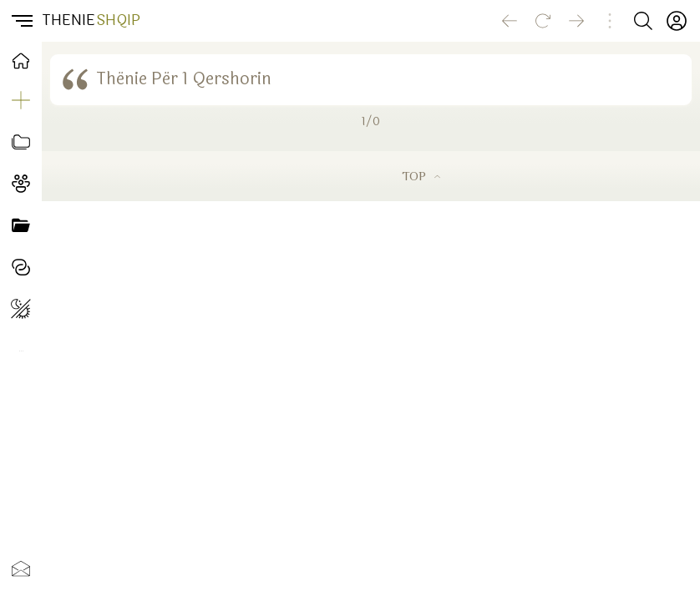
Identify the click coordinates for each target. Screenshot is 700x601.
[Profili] (677, 21)
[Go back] (510, 21)
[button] (21, 21)
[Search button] (643, 21)
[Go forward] (576, 21)
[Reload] (543, 21)
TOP (421, 176)
